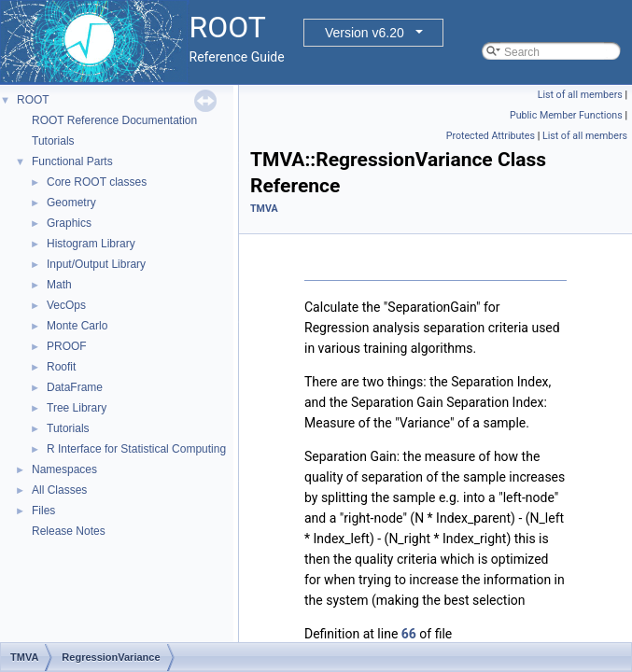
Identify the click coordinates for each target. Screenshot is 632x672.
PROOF (67, 346)
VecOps (66, 305)
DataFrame (75, 387)
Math (59, 285)
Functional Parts (72, 161)
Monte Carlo (77, 326)
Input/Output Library (96, 264)
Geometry (71, 203)
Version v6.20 (365, 33)
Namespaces (64, 469)
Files (43, 511)
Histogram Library (91, 244)
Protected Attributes (491, 136)
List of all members (580, 95)
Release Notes (69, 531)
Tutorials (53, 141)
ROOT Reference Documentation (114, 120)
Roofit (61, 367)
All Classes (59, 490)
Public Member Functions (566, 115)
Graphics (69, 223)
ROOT (33, 100)
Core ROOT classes (97, 182)
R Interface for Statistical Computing (136, 449)
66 (409, 634)
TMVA (264, 209)
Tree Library (77, 408)
